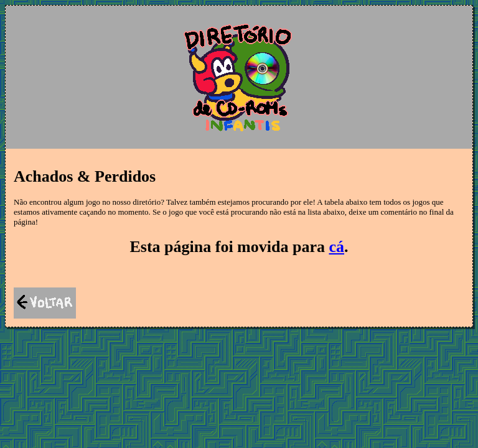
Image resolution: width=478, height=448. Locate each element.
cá (336, 247)
